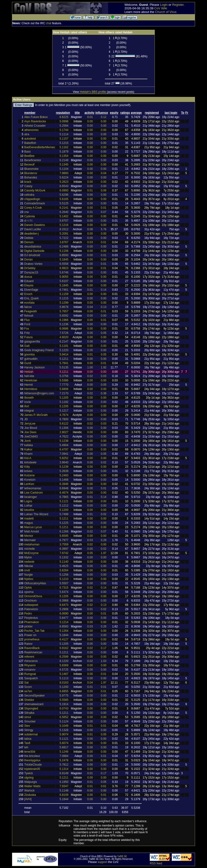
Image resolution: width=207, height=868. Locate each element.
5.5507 (64, 583)
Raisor (28, 644)
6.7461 (64, 290)
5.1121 (64, 501)
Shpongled (31, 709)
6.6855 (64, 691)
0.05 (104, 333)
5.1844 (64, 635)
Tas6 (27, 743)
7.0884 (64, 756)
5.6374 (64, 592)
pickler (28, 626)
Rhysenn (30, 665)
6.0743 (64, 709)
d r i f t (28, 221)
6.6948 (64, 488)
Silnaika (29, 713)
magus (29, 523)
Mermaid (30, 540)
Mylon (28, 557)
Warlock (29, 791)
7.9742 (64, 553)
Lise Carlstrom (33, 493)
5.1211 (64, 359)
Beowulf (29, 165)
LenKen (29, 484)
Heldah (29, 372)
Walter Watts (32, 786)
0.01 (90, 117)
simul (28, 717)
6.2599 (64, 657)
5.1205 (64, 398)
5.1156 (64, 251)
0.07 (104, 212)
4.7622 (64, 437)
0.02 (90, 376)
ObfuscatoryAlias (35, 583)
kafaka (28, 445)
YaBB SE (122, 856)
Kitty (27, 467)
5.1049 (64, 726)
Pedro (28, 614)
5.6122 (64, 424)
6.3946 (64, 484)
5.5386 (64, 380)
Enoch (28, 294)
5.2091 (64, 234)
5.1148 (64, 791)
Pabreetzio (31, 609)
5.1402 (64, 216)
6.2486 (64, 247)
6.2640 (64, 212)
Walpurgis (31, 782)
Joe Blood (31, 428)
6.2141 (64, 208)
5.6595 (64, 536)
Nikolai (29, 566)
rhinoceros (31, 661)
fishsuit (29, 316)
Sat (26, 683)
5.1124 (64, 721)
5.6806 (64, 389)
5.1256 (64, 575)
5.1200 (64, 510)
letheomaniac (33, 488)
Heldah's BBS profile (93, 92)
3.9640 (64, 462)
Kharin (28, 454)
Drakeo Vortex (33, 264)
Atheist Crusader (35, 126)
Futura (28, 337)
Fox (27, 329)
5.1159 (64, 294)
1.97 (104, 553)
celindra (29, 195)
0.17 (104, 648)
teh (26, 747)
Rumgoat (30, 674)
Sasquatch (31, 678)
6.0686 (64, 329)
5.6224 (64, 177)
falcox (28, 307)
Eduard (29, 281)
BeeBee (29, 156)
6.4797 (64, 449)
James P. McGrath (36, 415)
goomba (29, 354)
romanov (30, 670)
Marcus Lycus (33, 527)
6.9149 (64, 773)
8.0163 (64, 683)
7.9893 (64, 173)
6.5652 (64, 717)
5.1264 (64, 631)
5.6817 (64, 747)
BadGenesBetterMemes (40, 147)
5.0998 (64, 121)
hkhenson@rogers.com (39, 393)
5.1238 (64, 441)
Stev (27, 726)
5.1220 (64, 350)
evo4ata (29, 303)
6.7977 (64, 540)
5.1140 (64, 562)
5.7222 (64, 238)
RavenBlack (32, 648)
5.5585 (64, 700)
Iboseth (29, 398)
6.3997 (64, 549)
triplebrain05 (32, 769)
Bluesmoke (31, 169)
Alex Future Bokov (36, 117)
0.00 (90, 121)
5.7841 (64, 363)
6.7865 (64, 497)
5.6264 (64, 570)
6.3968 (64, 601)
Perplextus (31, 618)
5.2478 (64, 760)
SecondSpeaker (34, 696)
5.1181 (64, 346)
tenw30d (30, 752)
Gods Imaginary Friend (39, 350)
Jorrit (27, 441)
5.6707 (64, 221)
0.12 (104, 117)
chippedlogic (32, 199)
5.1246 (64, 752)
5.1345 (64, 165)
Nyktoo (29, 579)
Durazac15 (31, 272)
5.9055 (64, 277)
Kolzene (29, 475)
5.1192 (64, 402)
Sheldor (29, 700)
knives (28, 471)
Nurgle (28, 575)
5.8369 (64, 665)
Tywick (29, 773)
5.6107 (64, 281)
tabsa (28, 739)
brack (28, 182)
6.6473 (64, 605)
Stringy (29, 730)
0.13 (104, 307)
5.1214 (64, 622)
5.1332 (64, 557)
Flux (27, 320)
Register (178, 5)
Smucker (30, 721)
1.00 (90, 367)
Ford (27, 324)
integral (29, 411)
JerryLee (30, 424)
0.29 (104, 540)
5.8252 (64, 458)
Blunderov (31, 173)
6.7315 (64, 588)
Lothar (28, 506)
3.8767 (64, 242)
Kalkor (28, 449)
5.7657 (64, 311)
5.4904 (64, 445)
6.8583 (64, 626)
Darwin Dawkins (34, 225)
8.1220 (64, 661)
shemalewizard (34, 704)
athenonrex (31, 130)
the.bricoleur (32, 756)
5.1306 (64, 428)
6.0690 (64, 614)
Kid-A (28, 458)
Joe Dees (30, 432)
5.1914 (64, 704)
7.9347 (64, 786)
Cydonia (29, 216)
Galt (27, 346)
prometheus (32, 639)
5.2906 (64, 609)
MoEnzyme (31, 553)
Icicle (27, 402)
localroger (31, 497)
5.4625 (64, 566)
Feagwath (31, 311)
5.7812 (64, 765)
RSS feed (156, 863)
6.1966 (64, 320)
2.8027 (64, 432)
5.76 (104, 229)
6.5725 (64, 670)
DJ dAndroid (32, 255)
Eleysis (29, 285)
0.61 (104, 786)
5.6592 (64, 316)
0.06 (104, 190)
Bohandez (31, 177)
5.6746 (64, 272)
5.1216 (64, 225)
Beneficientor (33, 160)
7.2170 (64, 393)
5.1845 (64, 260)
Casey (28, 186)
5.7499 (64, 514)
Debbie (29, 238)
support (103, 862)
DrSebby (30, 268)
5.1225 (64, 523)
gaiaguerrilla (32, 342)
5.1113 (64, 678)
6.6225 (64, 117)
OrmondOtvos (33, 596)
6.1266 (64, 531)
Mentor (29, 536)
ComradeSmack (34, 203)
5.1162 (64, 147)
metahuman (32, 544)
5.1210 (64, 579)
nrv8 (27, 570)
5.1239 (64, 467)
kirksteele (30, 462)
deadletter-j (31, 234)
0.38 (104, 393)
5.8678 (64, 307)
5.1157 (64, 139)
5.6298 (64, 195)
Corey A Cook (33, 208)
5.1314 (64, 769)
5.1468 (64, 480)
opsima (29, 592)
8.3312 (64, 229)
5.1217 (64, 411)
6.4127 (64, 639)
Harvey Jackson (34, 367)
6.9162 (64, 648)
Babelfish (30, 143)
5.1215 (64, 143)
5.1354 (64, 156)
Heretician (31, 380)
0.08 (90, 229)
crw (26, 212)
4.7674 (64, 415)
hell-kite (29, 376)
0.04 (104, 173)
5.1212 (64, 506)
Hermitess (31, 389)
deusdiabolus (33, 247)
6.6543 (64, 186)
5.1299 (64, 303)
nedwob (29, 562)
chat (49, 23)
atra (27, 134)
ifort (27, 406)
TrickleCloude (33, 765)
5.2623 (64, 182)
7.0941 (64, 454)
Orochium (30, 601)
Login (164, 5)
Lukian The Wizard (36, 514)
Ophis (28, 588)
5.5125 (64, 203)
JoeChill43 (31, 437)
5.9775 (64, 696)
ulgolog (29, 778)
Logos (28, 501)
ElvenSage (31, 290)
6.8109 (64, 795)
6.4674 (64, 493)
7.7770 (64, 385)
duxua (28, 277)
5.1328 (64, 730)
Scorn (28, 687)
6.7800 (64, 419)
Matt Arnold (32, 531)
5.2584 (64, 126)
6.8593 (64, 255)
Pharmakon (32, 622)
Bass (27, 152)
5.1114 (64, 134)
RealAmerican (33, 652)
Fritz (27, 333)
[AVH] (28, 799)
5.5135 (64, 367)
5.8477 (64, 618)
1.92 (104, 367)
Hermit (28, 385)
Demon (29, 242)
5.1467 (64, 674)
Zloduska (30, 795)
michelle (29, 549)
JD (26, 419)
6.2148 (64, 160)
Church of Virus (166, 12)
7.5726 (64, 333)
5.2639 (64, 471)
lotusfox (29, 510)
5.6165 (64, 199)
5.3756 (64, 376)
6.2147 (64, 342)
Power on (30, 635)
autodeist (30, 139)
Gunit (28, 363)
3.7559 (64, 544)
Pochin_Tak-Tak (34, 631)
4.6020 (64, 337)
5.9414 (64, 354)
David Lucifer (33, 229)
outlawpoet (31, 605)
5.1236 (64, 324)
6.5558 (64, 264)
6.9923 (64, 268)
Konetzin (30, 480)
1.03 (104, 661)
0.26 (104, 626)
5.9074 (64, 734)
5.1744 (64, 130)
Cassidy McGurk (35, 190)
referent (29, 657)
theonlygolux (32, 760)
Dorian (28, 260)
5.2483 (64, 475)
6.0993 (64, 190)
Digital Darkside (34, 251)
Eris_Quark (31, 298)
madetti (29, 519)
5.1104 (64, 169)
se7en (28, 691)
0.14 (104, 290)
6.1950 (64, 782)
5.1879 (64, 152)
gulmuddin (31, 359)
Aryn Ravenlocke (35, 121)
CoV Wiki (161, 8)
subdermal (31, 734)
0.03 (90, 242)
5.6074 (64, 743)
